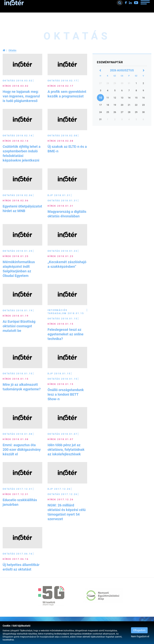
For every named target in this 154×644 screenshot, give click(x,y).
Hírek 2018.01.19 (16, 316)
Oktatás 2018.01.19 (18, 311)
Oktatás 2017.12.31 (18, 489)
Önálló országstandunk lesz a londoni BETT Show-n (66, 394)
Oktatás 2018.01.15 (63, 319)
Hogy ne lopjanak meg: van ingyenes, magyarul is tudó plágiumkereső (21, 96)
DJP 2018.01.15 (59, 374)
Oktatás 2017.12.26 (63, 494)
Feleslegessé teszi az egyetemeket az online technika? (66, 334)
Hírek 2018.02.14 (16, 141)
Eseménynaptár (110, 62)
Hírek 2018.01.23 (61, 256)
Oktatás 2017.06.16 (18, 554)
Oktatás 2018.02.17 (63, 81)
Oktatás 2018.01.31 (63, 201)
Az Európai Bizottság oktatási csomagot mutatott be (19, 326)
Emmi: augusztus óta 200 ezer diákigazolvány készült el (22, 450)
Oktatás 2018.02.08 (63, 136)
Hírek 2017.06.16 (16, 559)
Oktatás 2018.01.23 (63, 251)
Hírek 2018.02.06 (16, 201)
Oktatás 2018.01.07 (63, 434)
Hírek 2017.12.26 (61, 500)
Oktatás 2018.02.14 (18, 136)
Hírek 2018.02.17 (61, 86)
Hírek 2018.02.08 (61, 141)
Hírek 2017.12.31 (16, 494)
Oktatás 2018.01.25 (18, 251)
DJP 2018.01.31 (59, 195)
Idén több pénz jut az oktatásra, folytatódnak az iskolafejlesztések (66, 450)
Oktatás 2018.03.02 (18, 81)
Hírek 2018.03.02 (16, 86)
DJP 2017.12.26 (59, 489)
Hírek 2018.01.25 (16, 256)
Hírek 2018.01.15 (61, 324)
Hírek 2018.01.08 (16, 439)
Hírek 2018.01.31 (61, 206)
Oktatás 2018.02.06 (18, 195)
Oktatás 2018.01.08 (18, 434)
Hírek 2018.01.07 (61, 439)
